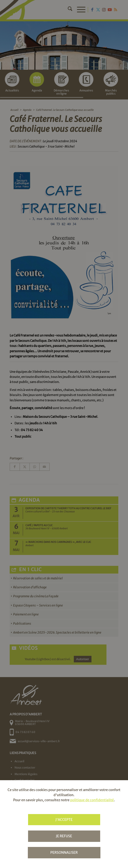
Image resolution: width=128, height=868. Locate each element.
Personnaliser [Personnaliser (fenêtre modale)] (64, 853)
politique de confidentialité (92, 800)
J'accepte (64, 820)
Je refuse (64, 836)
